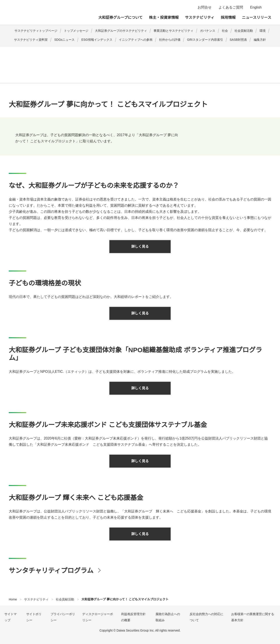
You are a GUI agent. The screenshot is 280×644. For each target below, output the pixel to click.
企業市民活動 (255, 52)
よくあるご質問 (231, 7)
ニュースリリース (257, 18)
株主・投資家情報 (164, 18)
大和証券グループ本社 (39, 12)
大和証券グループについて (121, 18)
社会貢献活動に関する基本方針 (37, 52)
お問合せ (205, 7)
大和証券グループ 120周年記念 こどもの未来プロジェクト (143, 55)
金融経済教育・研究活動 (81, 52)
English (256, 7)
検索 (269, 8)
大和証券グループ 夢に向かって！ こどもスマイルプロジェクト (148, 52)
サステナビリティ (200, 18)
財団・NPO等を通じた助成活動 (219, 52)
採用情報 (228, 18)
